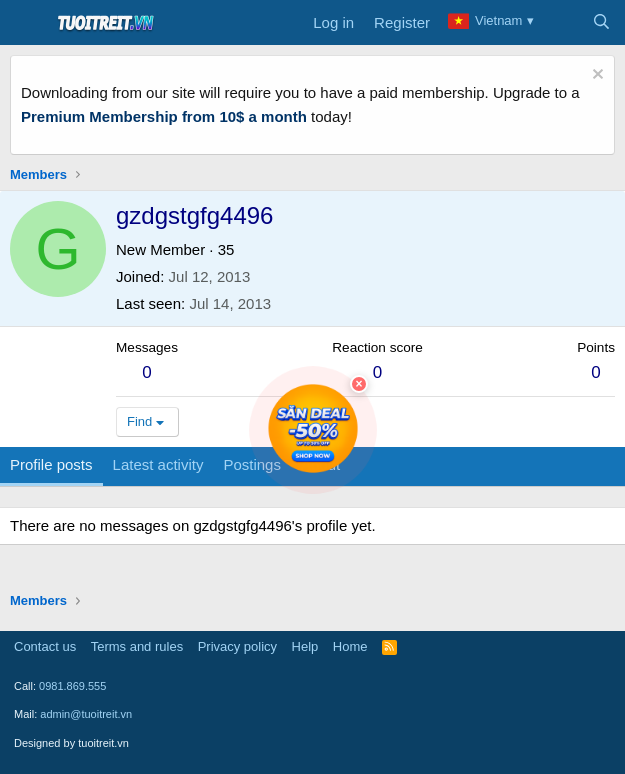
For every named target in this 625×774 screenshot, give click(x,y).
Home (350, 646)
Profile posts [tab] (51, 464)
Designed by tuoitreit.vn (71, 743)
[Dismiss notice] (595, 76)
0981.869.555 (72, 686)
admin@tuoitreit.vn (86, 714)
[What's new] (561, 23)
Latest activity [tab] (158, 464)
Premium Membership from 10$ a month (164, 116)
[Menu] (27, 23)
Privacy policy (237, 646)
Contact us (45, 646)
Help (305, 646)
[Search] (601, 23)
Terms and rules (137, 646)
